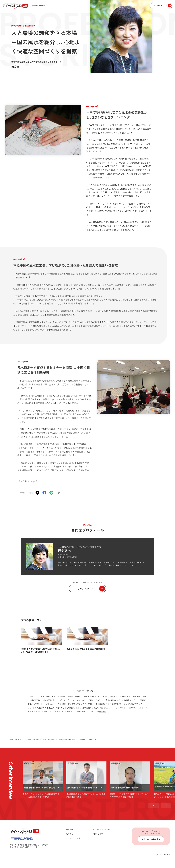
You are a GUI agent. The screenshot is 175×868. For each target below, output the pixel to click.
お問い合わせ (98, 834)
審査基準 (103, 711)
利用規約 (70, 834)
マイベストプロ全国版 (101, 829)
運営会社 (70, 829)
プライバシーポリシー (75, 838)
